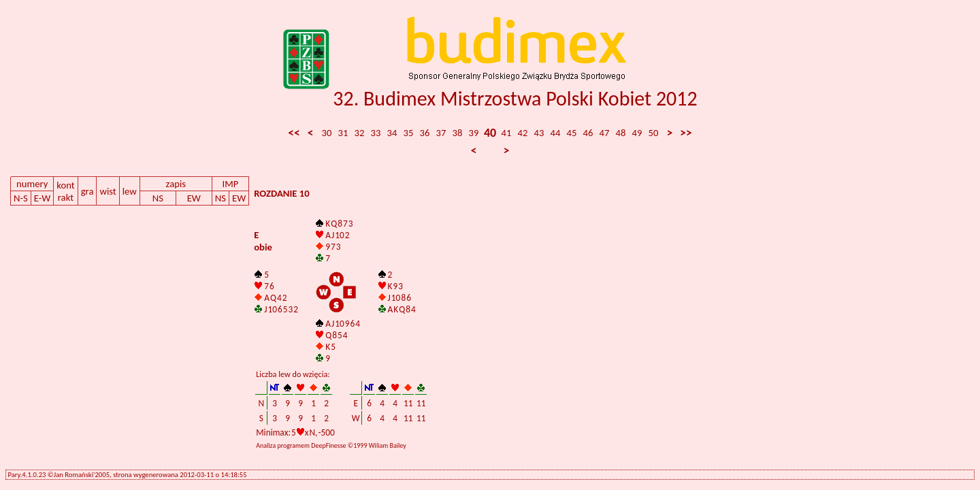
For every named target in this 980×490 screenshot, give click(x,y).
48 (621, 133)
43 (539, 133)
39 (474, 133)
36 (425, 133)
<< (294, 133)
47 (605, 133)
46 (588, 133)
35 (409, 133)
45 (572, 133)
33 (376, 133)
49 (637, 133)
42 (523, 133)
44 (556, 133)
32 (360, 133)
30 (327, 133)
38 (458, 133)
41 (507, 133)
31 (343, 133)
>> (686, 133)
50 (654, 133)
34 (392, 133)
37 (441, 133)
